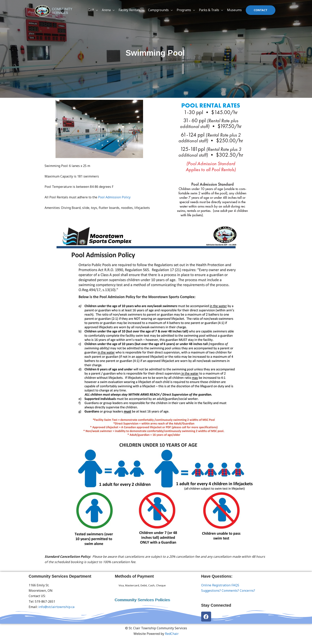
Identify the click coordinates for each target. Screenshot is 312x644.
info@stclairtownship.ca (56, 607)
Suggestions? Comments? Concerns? (228, 591)
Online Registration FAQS (220, 585)
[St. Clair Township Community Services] (55, 11)
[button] (261, 11)
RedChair (172, 634)
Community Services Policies (143, 600)
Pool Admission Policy (114, 197)
